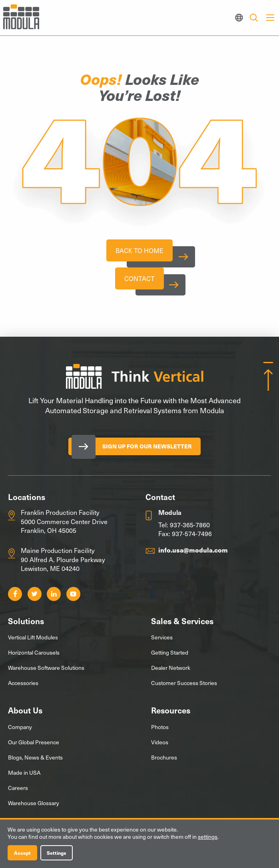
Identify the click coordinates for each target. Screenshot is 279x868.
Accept (22, 853)
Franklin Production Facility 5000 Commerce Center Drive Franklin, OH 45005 (64, 525)
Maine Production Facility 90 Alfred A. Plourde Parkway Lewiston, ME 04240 (63, 563)
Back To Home (139, 251)
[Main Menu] (270, 18)
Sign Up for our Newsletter (147, 450)
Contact (139, 281)
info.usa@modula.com (193, 553)
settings (208, 837)
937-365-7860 (190, 528)
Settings (57, 853)
